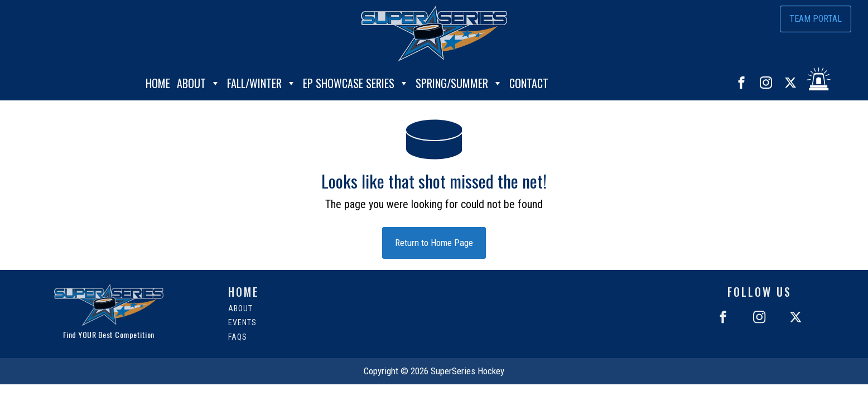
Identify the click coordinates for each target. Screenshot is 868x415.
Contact (529, 81)
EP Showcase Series (356, 81)
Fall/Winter (262, 81)
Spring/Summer (459, 81)
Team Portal (816, 19)
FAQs (238, 337)
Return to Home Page (434, 243)
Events (242, 323)
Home (158, 81)
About (199, 81)
